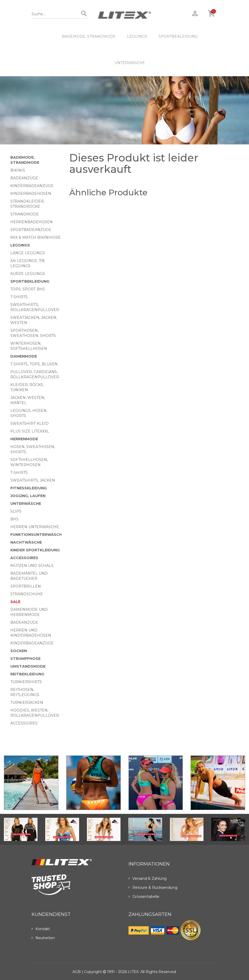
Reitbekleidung (27, 674)
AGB (77, 972)
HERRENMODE (24, 439)
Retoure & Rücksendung (153, 888)
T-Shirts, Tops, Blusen (34, 364)
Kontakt (41, 929)
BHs (14, 519)
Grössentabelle (144, 897)
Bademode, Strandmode (89, 36)
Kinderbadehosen (31, 194)
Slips (16, 511)
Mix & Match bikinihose (36, 237)
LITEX (133, 972)
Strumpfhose (25, 659)
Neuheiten (43, 938)
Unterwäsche (130, 63)
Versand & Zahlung (148, 878)
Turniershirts (26, 682)
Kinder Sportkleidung (35, 550)
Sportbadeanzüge (31, 230)
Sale (15, 602)
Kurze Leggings (28, 274)
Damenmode (24, 356)
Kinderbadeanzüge (32, 186)
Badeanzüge (24, 178)
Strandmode (25, 214)
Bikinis (18, 170)
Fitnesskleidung (29, 488)
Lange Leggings (28, 253)
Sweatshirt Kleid (29, 423)
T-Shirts (19, 297)
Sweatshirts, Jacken (33, 480)
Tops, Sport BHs (28, 289)
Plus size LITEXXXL (30, 431)
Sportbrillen (26, 586)
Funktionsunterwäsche (37, 535)
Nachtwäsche (26, 542)
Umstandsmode (28, 666)
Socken (19, 651)
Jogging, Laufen (28, 496)
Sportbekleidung (178, 36)
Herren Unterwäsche (35, 527)
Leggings (137, 36)
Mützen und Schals (32, 566)
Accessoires (24, 558)
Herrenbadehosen (32, 222)
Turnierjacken (27, 703)
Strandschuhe (27, 594)
